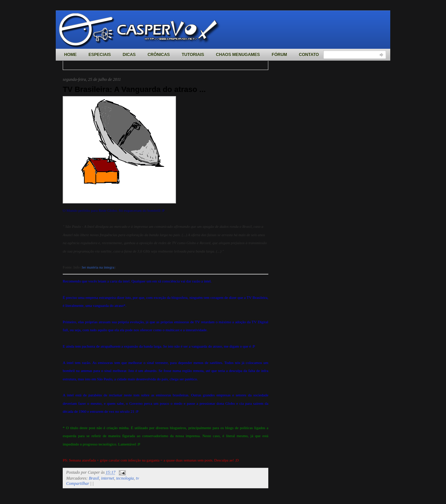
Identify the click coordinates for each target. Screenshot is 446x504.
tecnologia (125, 478)
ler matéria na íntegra (98, 267)
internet (107, 478)
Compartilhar (78, 483)
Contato (309, 55)
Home (70, 55)
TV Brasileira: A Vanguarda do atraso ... (134, 89)
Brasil (94, 478)
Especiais (100, 55)
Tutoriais (193, 55)
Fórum (279, 55)
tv (137, 478)
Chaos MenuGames (238, 55)
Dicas (129, 55)
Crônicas (159, 55)
